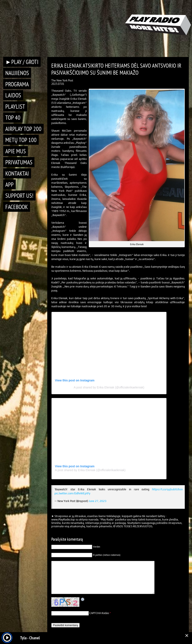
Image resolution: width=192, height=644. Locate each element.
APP (9, 184)
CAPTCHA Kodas (99, 613)
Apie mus (16, 151)
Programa (17, 84)
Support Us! (19, 195)
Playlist (15, 106)
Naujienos (17, 73)
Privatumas (19, 162)
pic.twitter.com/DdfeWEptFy (72, 493)
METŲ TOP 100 (21, 140)
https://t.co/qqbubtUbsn (167, 489)
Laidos (13, 95)
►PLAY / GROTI (22, 62)
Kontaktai (17, 173)
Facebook (17, 207)
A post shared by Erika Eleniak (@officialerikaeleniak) (109, 387)
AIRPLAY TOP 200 (23, 129)
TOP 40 (13, 117)
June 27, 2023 (98, 501)
